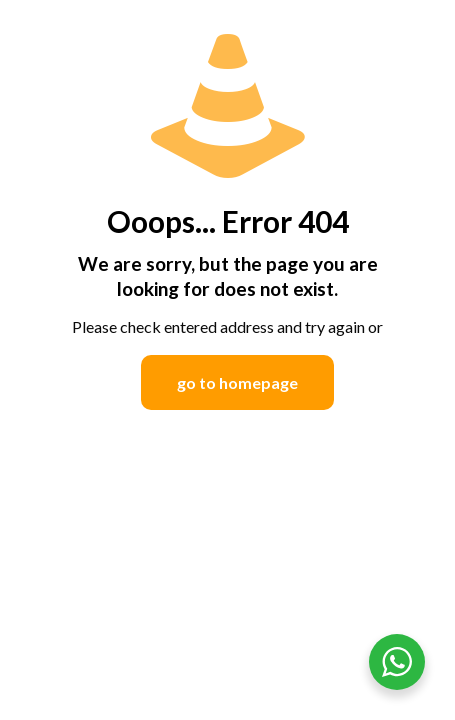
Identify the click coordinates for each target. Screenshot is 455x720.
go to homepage (237, 382)
